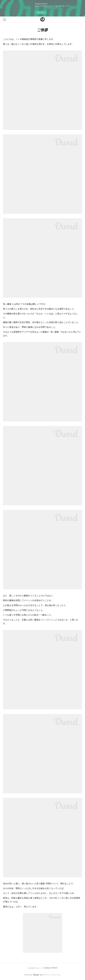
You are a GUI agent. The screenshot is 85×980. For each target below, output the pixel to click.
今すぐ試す (41, 13)
